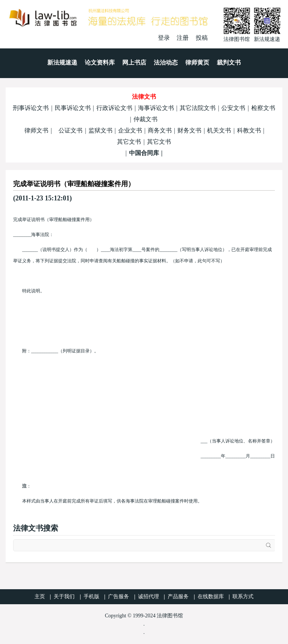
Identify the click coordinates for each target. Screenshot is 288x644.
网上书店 (134, 62)
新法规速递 (62, 62)
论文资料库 (100, 62)
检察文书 (263, 108)
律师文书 (36, 130)
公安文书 (233, 108)
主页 (40, 597)
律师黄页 (197, 62)
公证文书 (70, 130)
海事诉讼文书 (156, 108)
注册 (183, 38)
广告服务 (118, 597)
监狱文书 (100, 130)
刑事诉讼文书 (31, 108)
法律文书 (144, 97)
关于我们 (64, 597)
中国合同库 (144, 153)
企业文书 (130, 130)
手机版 (91, 597)
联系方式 (243, 597)
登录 (164, 38)
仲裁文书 (145, 119)
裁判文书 (229, 62)
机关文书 (219, 130)
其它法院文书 (198, 108)
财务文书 (189, 130)
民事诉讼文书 (73, 108)
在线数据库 (211, 597)
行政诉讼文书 (114, 108)
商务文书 (160, 130)
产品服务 (178, 597)
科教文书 (249, 130)
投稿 (202, 38)
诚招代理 (148, 597)
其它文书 (129, 142)
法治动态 (166, 62)
